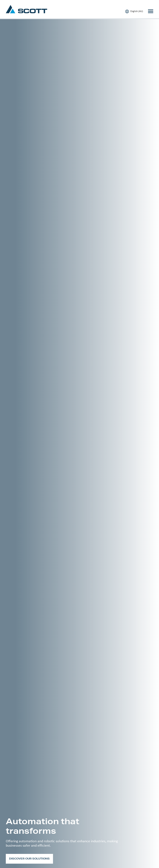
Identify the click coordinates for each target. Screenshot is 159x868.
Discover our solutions (29, 859)
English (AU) (134, 11)
